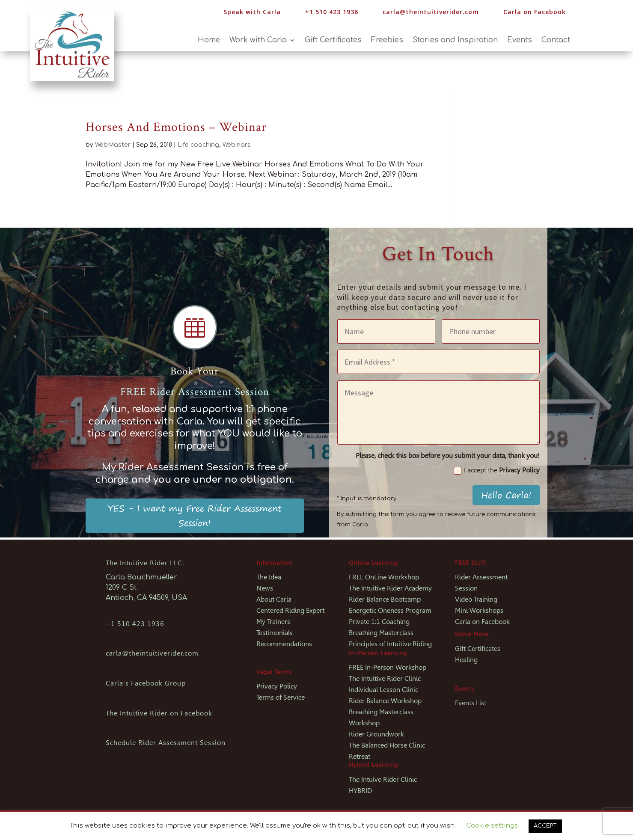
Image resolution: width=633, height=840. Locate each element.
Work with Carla (258, 41)
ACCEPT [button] (545, 826)
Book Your (195, 371)
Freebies (387, 41)
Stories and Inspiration (455, 41)
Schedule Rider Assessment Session (166, 743)
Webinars (237, 145)
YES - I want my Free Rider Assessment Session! (195, 515)
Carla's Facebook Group (146, 683)
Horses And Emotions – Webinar (176, 127)
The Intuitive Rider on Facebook (159, 713)
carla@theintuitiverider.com (431, 12)
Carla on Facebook (535, 12)
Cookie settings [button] (492, 826)
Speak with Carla (252, 12)
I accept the (497, 470)
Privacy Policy (519, 470)
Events (520, 41)
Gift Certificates (333, 41)
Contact (556, 41)
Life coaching (198, 145)
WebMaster (113, 145)
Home (209, 41)
